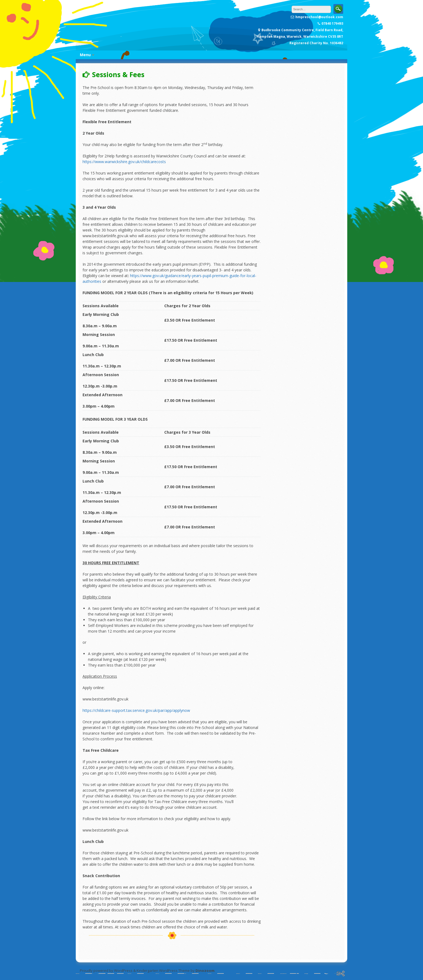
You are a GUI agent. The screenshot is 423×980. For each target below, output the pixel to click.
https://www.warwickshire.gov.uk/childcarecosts (124, 162)
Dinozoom (205, 971)
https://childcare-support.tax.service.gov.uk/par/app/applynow (136, 710)
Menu (85, 55)
